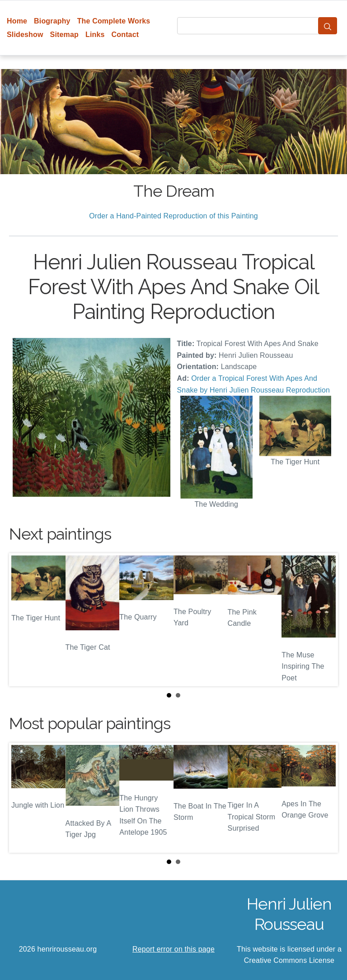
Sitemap (64, 35)
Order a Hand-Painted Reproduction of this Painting (173, 216)
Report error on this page (173, 949)
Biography (52, 21)
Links (95, 35)
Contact (125, 35)
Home (17, 21)
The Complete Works (114, 21)
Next (324, 619)
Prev (23, 619)
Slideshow (25, 35)
